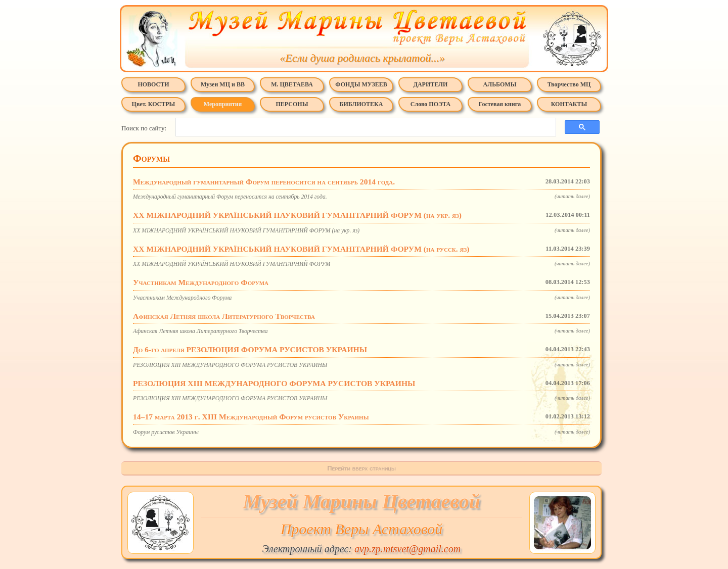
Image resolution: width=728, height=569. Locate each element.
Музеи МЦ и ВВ (223, 84)
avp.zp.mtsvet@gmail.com (407, 549)
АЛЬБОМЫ (500, 84)
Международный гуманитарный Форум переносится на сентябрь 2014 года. (361, 182)
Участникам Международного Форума (361, 282)
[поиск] (363, 127)
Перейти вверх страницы (361, 468)
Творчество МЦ (569, 84)
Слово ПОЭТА (430, 104)
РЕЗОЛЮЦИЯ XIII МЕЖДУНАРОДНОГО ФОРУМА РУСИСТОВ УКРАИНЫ (361, 365)
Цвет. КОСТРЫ (154, 104)
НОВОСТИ (153, 84)
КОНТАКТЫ (569, 104)
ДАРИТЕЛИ (431, 84)
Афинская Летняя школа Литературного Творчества (361, 316)
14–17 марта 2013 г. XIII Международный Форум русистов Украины (361, 417)
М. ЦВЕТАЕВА (292, 84)
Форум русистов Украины (361, 432)
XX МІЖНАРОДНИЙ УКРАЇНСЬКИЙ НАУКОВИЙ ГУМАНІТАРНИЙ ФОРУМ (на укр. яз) (361, 215)
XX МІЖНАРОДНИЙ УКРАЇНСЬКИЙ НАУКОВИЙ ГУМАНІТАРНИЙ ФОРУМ (361, 264)
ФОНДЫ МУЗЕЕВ (361, 84)
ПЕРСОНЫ (292, 104)
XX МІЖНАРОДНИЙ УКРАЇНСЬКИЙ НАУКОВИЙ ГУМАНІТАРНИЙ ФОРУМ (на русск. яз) (361, 249)
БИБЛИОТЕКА (361, 104)
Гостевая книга (500, 104)
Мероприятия (223, 104)
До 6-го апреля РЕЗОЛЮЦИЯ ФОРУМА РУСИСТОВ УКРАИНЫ (361, 349)
